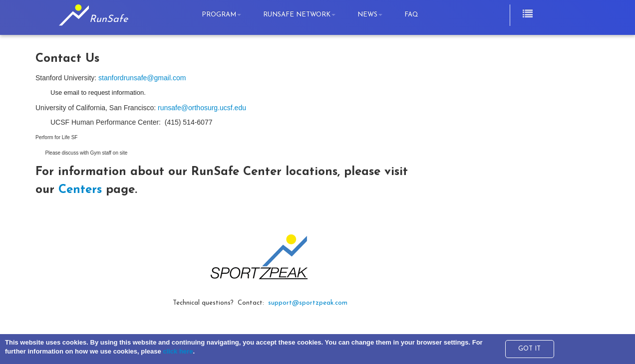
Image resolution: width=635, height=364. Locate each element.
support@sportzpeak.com (308, 303)
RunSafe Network (299, 15)
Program (221, 15)
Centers (80, 190)
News (370, 15)
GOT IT (529, 349)
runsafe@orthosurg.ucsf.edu (202, 108)
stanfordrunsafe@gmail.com (142, 78)
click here (178, 351)
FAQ (411, 15)
